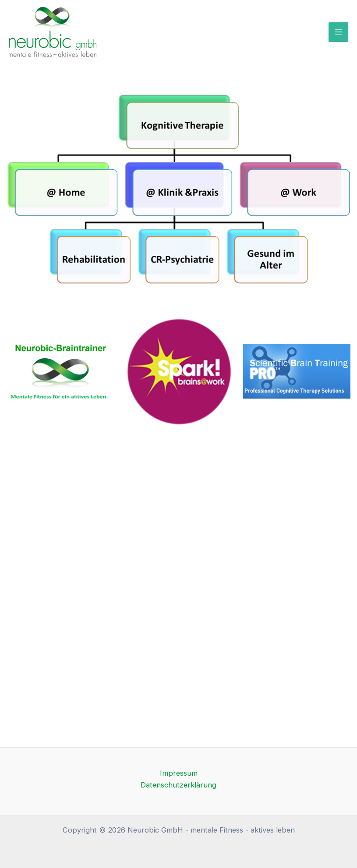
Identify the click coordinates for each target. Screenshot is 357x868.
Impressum (179, 773)
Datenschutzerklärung (178, 785)
